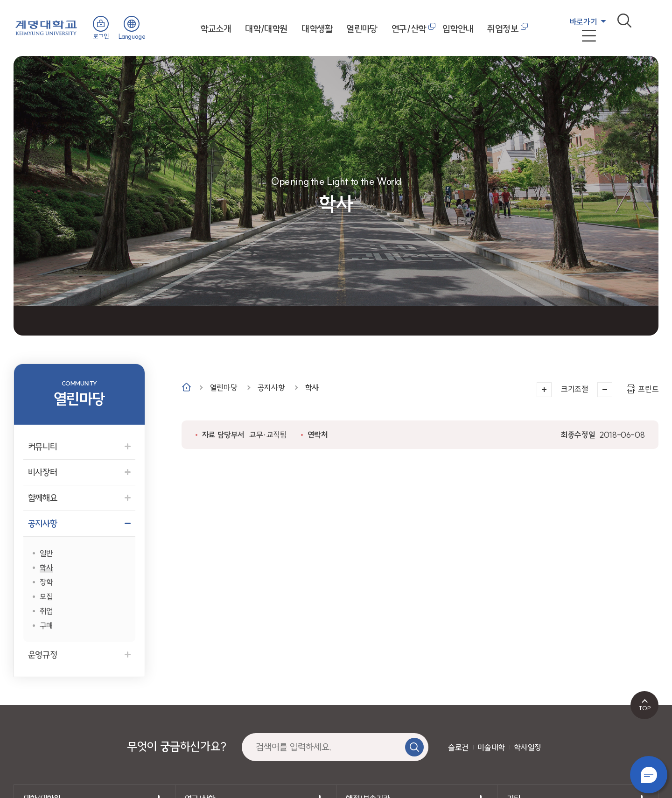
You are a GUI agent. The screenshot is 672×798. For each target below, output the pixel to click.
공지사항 (271, 388)
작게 (605, 390)
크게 (544, 390)
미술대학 (491, 747)
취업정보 (503, 29)
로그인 (101, 36)
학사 (312, 388)
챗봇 (649, 775)
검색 (624, 21)
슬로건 (458, 747)
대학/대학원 (266, 29)
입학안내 (458, 29)
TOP (645, 708)
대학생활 (317, 29)
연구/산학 (409, 29)
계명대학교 (46, 27)
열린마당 (362, 29)
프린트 (648, 389)
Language (132, 36)
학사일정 (527, 747)
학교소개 (216, 29)
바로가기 (583, 22)
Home (186, 387)
